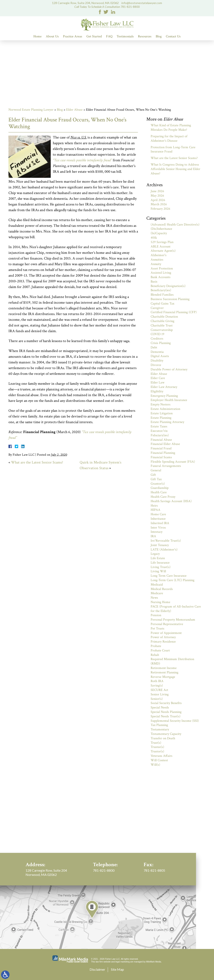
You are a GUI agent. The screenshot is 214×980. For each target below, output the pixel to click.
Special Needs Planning (166, 712)
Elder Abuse (74, 110)
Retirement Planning (164, 672)
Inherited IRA (160, 523)
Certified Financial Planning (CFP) (174, 312)
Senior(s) (157, 699)
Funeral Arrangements (166, 466)
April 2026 (158, 200)
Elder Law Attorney (164, 387)
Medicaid (157, 585)
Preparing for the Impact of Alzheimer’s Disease (169, 139)
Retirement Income (164, 668)
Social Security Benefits (166, 703)
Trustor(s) (157, 751)
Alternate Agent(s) (163, 251)
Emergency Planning (164, 396)
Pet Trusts (157, 629)
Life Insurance (160, 563)
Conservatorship (162, 330)
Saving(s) (157, 686)
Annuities (157, 260)
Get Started (94, 36)
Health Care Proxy (163, 497)
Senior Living (160, 694)
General (156, 470)
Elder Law (157, 383)
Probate (156, 646)
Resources (145, 36)
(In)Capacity (159, 233)
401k (154, 238)
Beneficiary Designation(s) (168, 286)
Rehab (155, 655)
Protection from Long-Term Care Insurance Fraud (173, 150)
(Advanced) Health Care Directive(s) (175, 225)
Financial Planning (163, 453)
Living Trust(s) (161, 567)
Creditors (157, 339)
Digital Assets (160, 356)
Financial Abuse (161, 440)
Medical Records (162, 589)
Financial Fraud (161, 448)
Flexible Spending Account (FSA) (173, 462)
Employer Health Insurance (169, 400)
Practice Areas (73, 36)
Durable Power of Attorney (169, 369)
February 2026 (160, 209)
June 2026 (157, 191)
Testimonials (125, 36)
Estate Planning (161, 418)
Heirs (154, 506)
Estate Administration (165, 409)
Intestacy (157, 532)
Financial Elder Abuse (165, 444)
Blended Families (162, 295)
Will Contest (159, 760)
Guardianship (160, 488)
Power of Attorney (163, 637)
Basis (154, 282)
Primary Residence (163, 642)
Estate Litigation (162, 413)
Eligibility (157, 391)
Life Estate (158, 558)
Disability (157, 361)
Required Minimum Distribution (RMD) (172, 661)
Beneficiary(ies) (161, 290)
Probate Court (160, 650)
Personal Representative (167, 624)
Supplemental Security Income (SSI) (175, 721)
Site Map (117, 969)
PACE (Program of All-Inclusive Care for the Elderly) (176, 609)
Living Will (158, 571)
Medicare (157, 593)
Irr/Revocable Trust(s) (166, 541)
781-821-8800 (130, 7)
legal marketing (123, 962)
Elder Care (158, 378)
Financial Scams (161, 457)
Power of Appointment (166, 633)
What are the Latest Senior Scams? (37, 462)
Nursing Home (160, 602)
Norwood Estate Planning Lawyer (31, 110)
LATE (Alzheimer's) (164, 550)
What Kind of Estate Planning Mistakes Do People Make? (171, 128)
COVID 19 (157, 334)
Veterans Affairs (162, 756)
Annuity (156, 264)
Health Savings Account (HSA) (171, 501)
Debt (154, 347)
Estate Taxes (159, 426)
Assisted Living (161, 273)
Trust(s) (156, 743)
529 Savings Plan (162, 242)
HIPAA (155, 510)
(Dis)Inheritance (161, 229)
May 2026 (157, 196)
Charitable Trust (162, 326)
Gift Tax (156, 479)
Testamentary (160, 729)
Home (37, 36)
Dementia (157, 352)
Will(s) (155, 765)
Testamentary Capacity (166, 734)
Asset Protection (162, 268)
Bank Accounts (161, 277)
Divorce (156, 365)
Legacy (155, 554)
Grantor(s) (158, 484)
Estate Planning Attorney (167, 422)
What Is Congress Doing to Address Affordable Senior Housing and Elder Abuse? (175, 169)
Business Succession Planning (170, 299)
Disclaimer (97, 969)
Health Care (159, 492)
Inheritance (158, 519)
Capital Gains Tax (162, 304)
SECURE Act (159, 690)
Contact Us (173, 36)
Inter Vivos (158, 528)
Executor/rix (159, 431)
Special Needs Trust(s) (166, 716)
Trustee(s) (157, 747)
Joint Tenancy (160, 545)
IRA (153, 536)
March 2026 (159, 204)
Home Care (158, 514)
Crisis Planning (161, 343)
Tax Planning (159, 725)
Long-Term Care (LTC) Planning (172, 580)
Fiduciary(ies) (160, 435)
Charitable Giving (162, 321)
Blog (159, 36)
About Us (52, 36)
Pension (156, 615)
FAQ (109, 36)
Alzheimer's (159, 255)
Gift (153, 475)
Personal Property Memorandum (173, 620)
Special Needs (160, 707)
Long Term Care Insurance (169, 576)
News (154, 598)
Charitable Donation (164, 317)
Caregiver (157, 308)
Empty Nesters (161, 404)
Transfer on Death (163, 738)
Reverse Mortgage (163, 677)
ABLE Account (161, 247)
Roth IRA (157, 681)
